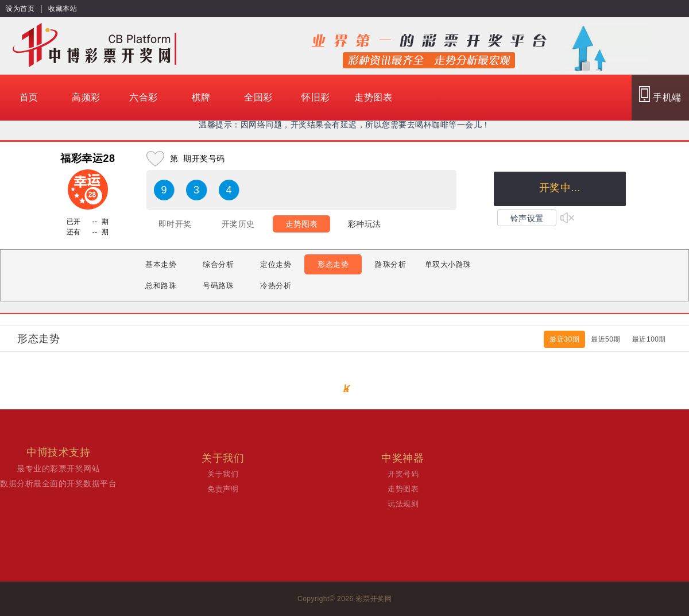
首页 (29, 97)
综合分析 (218, 264)
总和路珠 (161, 286)
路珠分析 (390, 264)
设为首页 (20, 9)
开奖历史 (238, 224)
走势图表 (373, 97)
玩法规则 (403, 504)
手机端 (660, 94)
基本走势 (161, 264)
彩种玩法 (365, 224)
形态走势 (333, 264)
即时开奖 (175, 224)
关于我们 (223, 474)
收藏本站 (63, 9)
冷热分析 (276, 286)
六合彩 (144, 97)
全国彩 (258, 97)
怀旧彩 (316, 97)
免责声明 (223, 489)
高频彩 (86, 97)
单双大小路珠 (448, 264)
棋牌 (201, 97)
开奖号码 (403, 474)
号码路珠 (218, 286)
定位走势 (276, 264)
